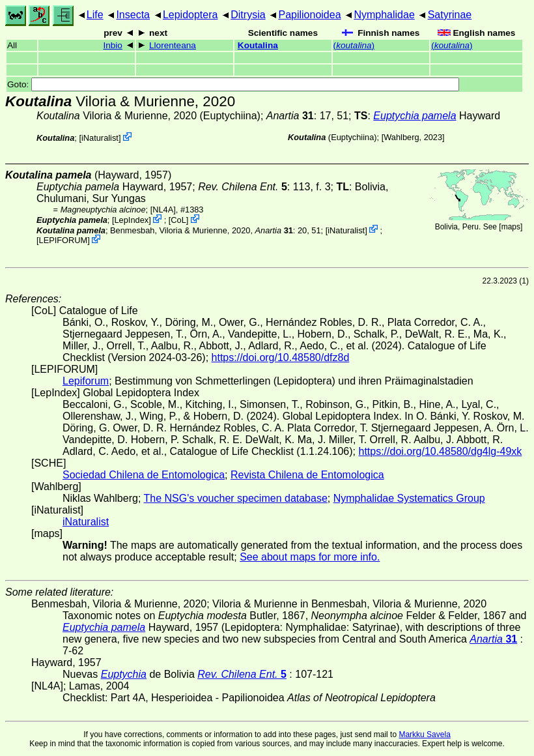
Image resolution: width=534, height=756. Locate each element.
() (354, 45)
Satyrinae (450, 15)
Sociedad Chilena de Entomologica (144, 475)
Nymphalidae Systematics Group (409, 498)
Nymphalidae (384, 15)
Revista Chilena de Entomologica (307, 475)
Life (95, 15)
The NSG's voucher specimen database (236, 498)
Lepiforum (86, 381)
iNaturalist (100, 138)
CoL (178, 220)
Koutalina (258, 45)
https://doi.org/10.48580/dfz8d (281, 357)
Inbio (112, 45)
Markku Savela (424, 734)
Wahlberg (401, 137)
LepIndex (132, 220)
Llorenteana (173, 45)
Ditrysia (248, 15)
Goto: (233, 84)
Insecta (133, 15)
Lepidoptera (190, 15)
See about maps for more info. (310, 557)
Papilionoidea (309, 15)
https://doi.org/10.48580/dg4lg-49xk (440, 451)
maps (511, 227)
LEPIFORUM (63, 240)
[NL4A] (163, 210)
